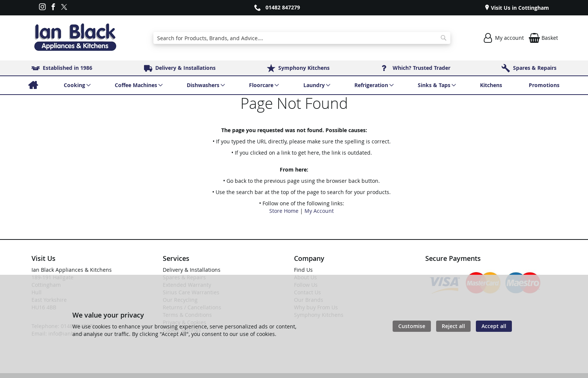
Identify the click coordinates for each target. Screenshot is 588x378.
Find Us (303, 270)
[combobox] (302, 38)
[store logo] (75, 38)
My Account (319, 211)
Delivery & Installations (192, 270)
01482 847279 (283, 7)
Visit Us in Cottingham (519, 8)
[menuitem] (33, 85)
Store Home (284, 211)
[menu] (294, 85)
